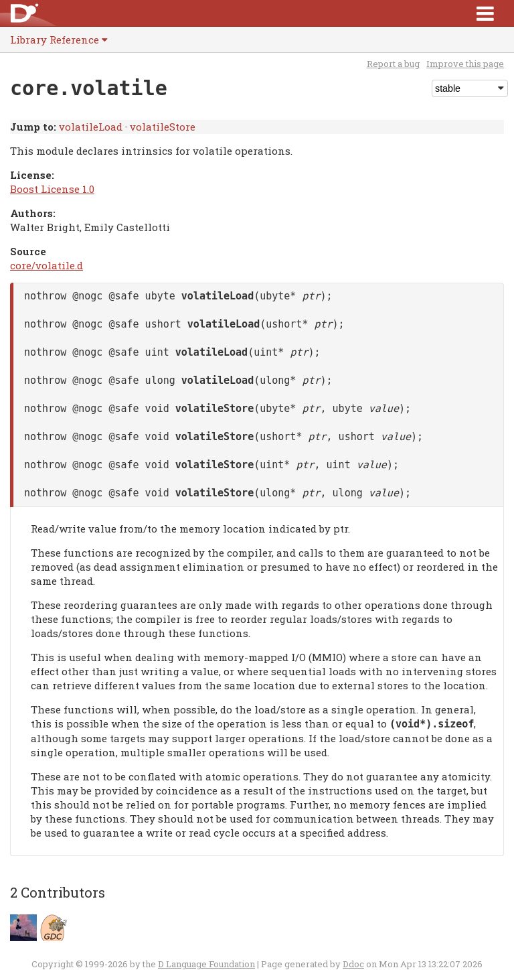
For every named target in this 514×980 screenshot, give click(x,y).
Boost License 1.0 (52, 189)
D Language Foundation (206, 964)
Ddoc (353, 964)
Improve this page (465, 64)
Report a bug (393, 64)
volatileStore (163, 127)
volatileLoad (91, 127)
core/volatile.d (47, 265)
